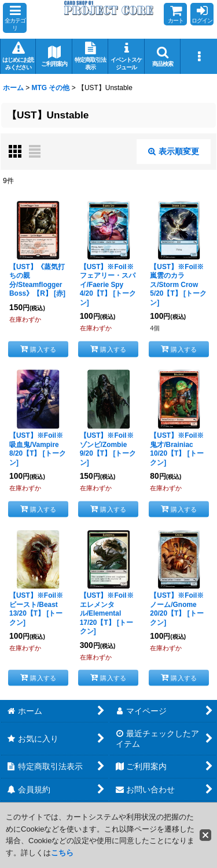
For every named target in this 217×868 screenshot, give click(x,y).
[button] (15, 18)
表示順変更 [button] (174, 151)
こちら (62, 853)
